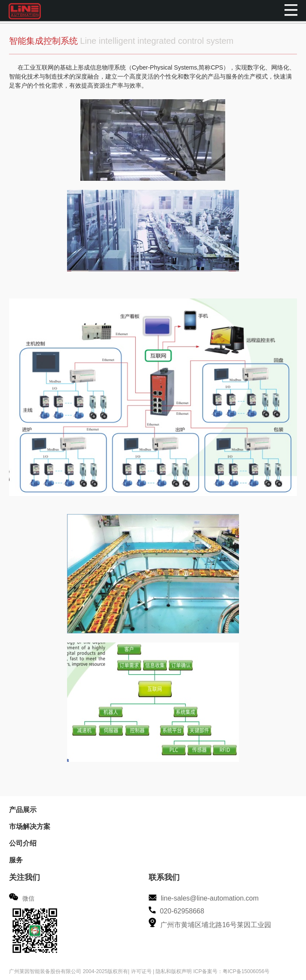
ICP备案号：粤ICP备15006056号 (231, 971)
